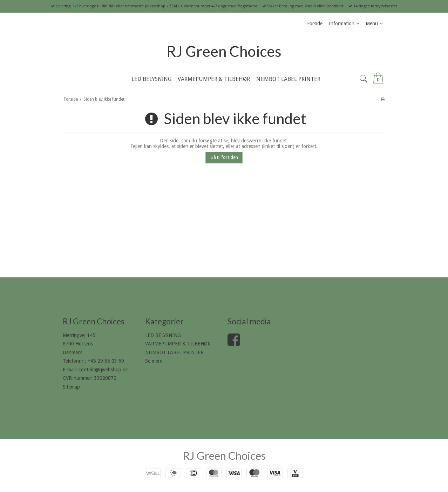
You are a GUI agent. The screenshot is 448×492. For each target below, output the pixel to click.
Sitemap (71, 387)
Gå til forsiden (224, 157)
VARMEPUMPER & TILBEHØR (178, 344)
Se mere (154, 361)
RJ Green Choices (224, 51)
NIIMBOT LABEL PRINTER (174, 352)
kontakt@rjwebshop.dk (103, 370)
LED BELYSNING (163, 335)
